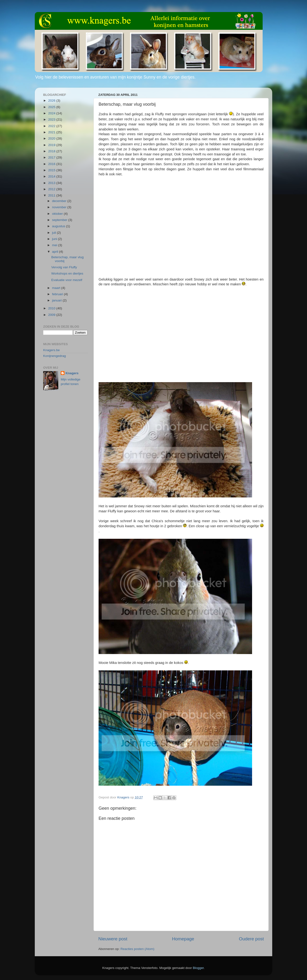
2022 (52, 126)
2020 (52, 138)
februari (58, 294)
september (60, 220)
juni (55, 239)
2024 (52, 113)
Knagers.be (51, 350)
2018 (52, 151)
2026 (52, 101)
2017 (52, 157)
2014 (52, 176)
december (60, 201)
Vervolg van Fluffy (64, 267)
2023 (52, 119)
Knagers (72, 373)
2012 (52, 189)
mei (55, 245)
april (56, 252)
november (60, 207)
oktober (58, 214)
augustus (59, 226)
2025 (52, 107)
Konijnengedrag (55, 356)
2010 (52, 308)
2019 (52, 145)
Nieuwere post (113, 939)
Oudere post (251, 939)
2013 (52, 183)
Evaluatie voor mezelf (67, 280)
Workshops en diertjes (67, 273)
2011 (52, 195)
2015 (52, 170)
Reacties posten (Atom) (137, 949)
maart (57, 288)
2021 (52, 132)
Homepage (183, 939)
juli (54, 233)
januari (57, 300)
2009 (52, 315)
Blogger (198, 968)
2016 (52, 164)
